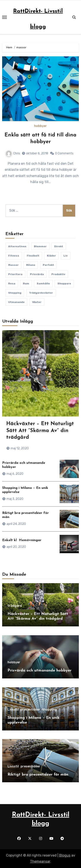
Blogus (65, 855)
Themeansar (40, 861)
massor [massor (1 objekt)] (13, 265)
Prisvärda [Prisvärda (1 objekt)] (37, 274)
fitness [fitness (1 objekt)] (14, 256)
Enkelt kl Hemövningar (22, 540)
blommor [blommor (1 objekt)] (40, 246)
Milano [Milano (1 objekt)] (31, 265)
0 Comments (64, 153)
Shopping (49, 710)
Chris (13, 153)
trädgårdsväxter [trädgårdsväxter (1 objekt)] (41, 293)
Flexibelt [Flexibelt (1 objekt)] (33, 256)
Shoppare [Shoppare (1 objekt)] (64, 284)
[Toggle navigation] (5, 17)
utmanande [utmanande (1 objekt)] (16, 302)
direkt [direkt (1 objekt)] (59, 246)
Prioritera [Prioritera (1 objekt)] (15, 274)
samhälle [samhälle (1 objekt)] (43, 284)
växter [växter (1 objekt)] (37, 302)
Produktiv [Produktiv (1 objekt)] (58, 274)
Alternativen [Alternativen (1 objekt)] (17, 246)
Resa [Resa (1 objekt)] (12, 284)
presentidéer (30, 710)
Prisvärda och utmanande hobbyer (40, 671)
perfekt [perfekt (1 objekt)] (48, 265)
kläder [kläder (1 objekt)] (51, 256)
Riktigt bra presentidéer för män (38, 775)
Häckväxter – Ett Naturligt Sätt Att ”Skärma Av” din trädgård (40, 431)
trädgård (15, 606)
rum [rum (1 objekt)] (26, 284)
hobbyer (40, 126)
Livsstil (13, 710)
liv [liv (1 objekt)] (66, 256)
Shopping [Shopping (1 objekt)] (15, 293)
